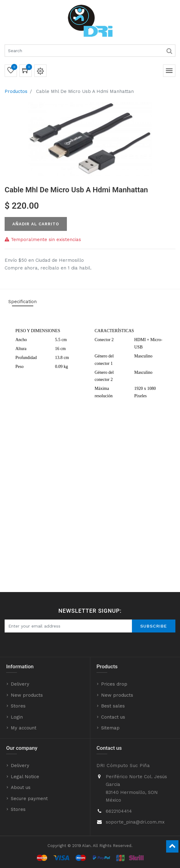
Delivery (20, 684)
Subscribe (154, 626)
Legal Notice (25, 777)
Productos (16, 91)
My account (24, 728)
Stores (18, 706)
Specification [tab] (22, 302)
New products (27, 695)
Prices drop (114, 684)
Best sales (113, 706)
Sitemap (110, 728)
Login (17, 717)
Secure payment (29, 799)
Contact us (113, 717)
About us (21, 787)
